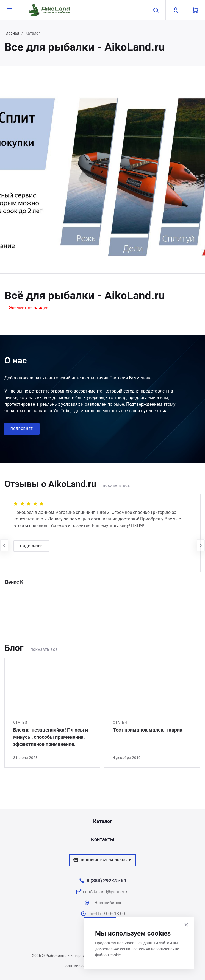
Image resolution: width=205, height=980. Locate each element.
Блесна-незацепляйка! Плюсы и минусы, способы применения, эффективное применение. (51, 737)
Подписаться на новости (102, 860)
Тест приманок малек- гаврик (148, 730)
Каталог (103, 821)
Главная (12, 33)
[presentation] (4, 545)
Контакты (103, 839)
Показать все (116, 486)
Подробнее (22, 429)
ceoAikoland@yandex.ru (106, 892)
